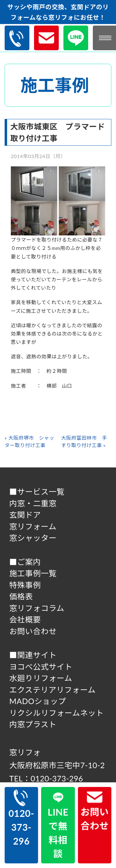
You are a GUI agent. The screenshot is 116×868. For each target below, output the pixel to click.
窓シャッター (33, 538)
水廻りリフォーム (41, 678)
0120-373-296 (21, 818)
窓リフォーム (33, 526)
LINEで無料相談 (58, 824)
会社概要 (25, 619)
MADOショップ (38, 701)
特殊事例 (25, 585)
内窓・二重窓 (33, 503)
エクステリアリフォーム (52, 690)
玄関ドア (25, 515)
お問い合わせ (33, 631)
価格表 (21, 596)
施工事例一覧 (33, 573)
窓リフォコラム (37, 608)
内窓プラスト (33, 724)
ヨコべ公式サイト (41, 666)
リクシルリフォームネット (56, 713)
